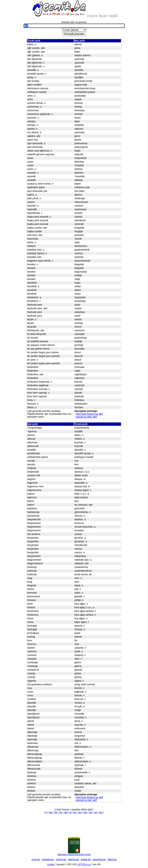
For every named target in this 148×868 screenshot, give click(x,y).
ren (101, 812)
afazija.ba (73, 859)
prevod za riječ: (86, 417)
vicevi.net (61, 859)
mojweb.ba (48, 859)
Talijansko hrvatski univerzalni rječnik (74, 854)
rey (91, 812)
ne (60, 812)
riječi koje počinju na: (89, 414)
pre (51, 812)
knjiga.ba (86, 859)
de (56, 812)
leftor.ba (112, 859)
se (75, 812)
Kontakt (51, 864)
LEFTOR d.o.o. (84, 864)
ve (96, 812)
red (66, 812)
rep (85, 812)
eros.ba (36, 859)
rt (46, 812)
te (71, 812)
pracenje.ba (99, 859)
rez (80, 812)
